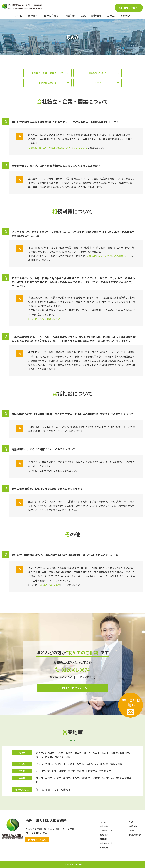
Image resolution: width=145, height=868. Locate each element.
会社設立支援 (106, 843)
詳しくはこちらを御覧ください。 (45, 319)
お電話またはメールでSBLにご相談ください (109, 256)
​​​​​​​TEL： (29, 833)
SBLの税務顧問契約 (50, 585)
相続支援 (104, 847)
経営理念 (104, 839)
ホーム (103, 822)
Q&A (131, 822)
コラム (132, 830)
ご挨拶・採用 (106, 830)
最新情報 (133, 826)
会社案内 (104, 826)
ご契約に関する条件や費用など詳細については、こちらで (58, 148)
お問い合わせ (135, 835)
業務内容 (104, 835)
